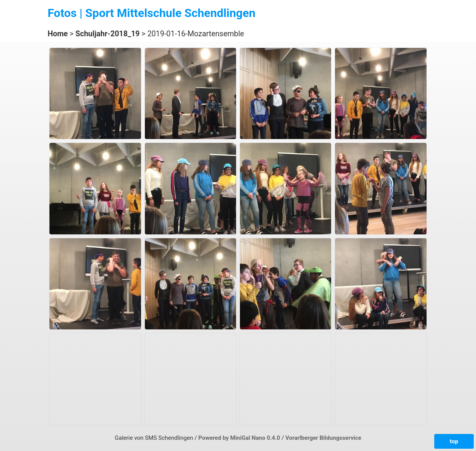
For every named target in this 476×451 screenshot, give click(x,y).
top (454, 441)
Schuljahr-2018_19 (107, 34)
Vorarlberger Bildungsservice (323, 438)
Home (58, 34)
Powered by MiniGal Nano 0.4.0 (240, 438)
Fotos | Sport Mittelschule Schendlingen (151, 13)
